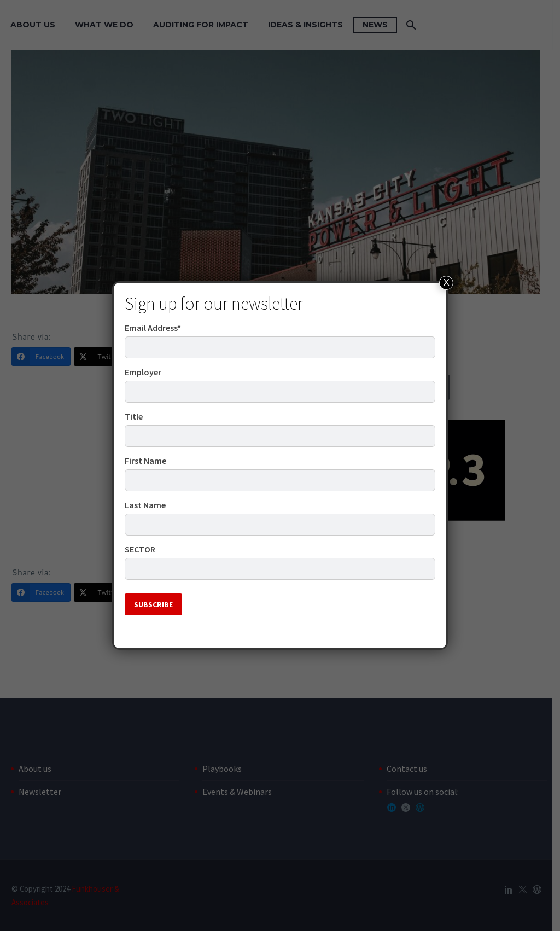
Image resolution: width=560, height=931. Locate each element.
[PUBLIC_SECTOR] (280, 569)
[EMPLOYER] (280, 392)
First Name (145, 461)
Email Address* (153, 328)
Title (134, 416)
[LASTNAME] (280, 525)
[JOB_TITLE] (280, 436)
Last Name (145, 505)
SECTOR (140, 549)
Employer (143, 372)
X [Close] (447, 283)
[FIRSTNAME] (280, 480)
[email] (280, 347)
